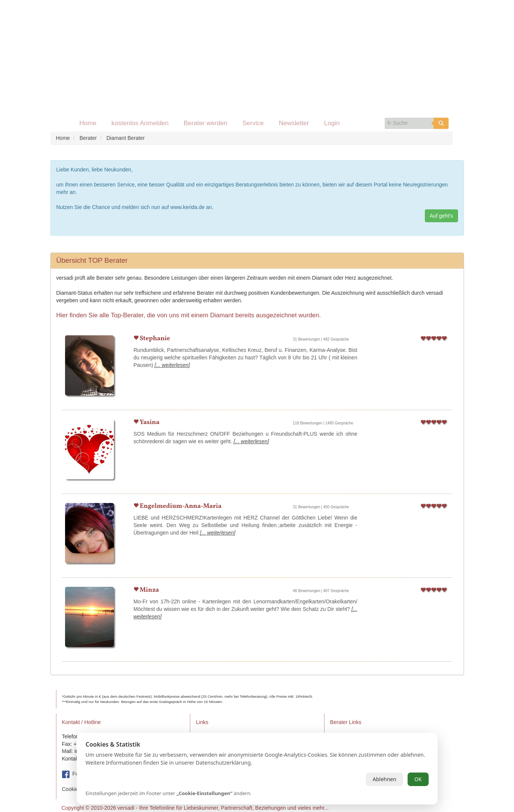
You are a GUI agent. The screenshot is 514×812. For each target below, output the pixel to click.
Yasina (149, 422)
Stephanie (154, 339)
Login (332, 123)
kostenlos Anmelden (140, 123)
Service (253, 123)
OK (418, 779)
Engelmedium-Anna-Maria (180, 506)
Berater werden (206, 123)
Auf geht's (441, 216)
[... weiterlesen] (172, 365)
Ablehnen (384, 779)
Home (88, 123)
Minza (149, 590)
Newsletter (294, 123)
